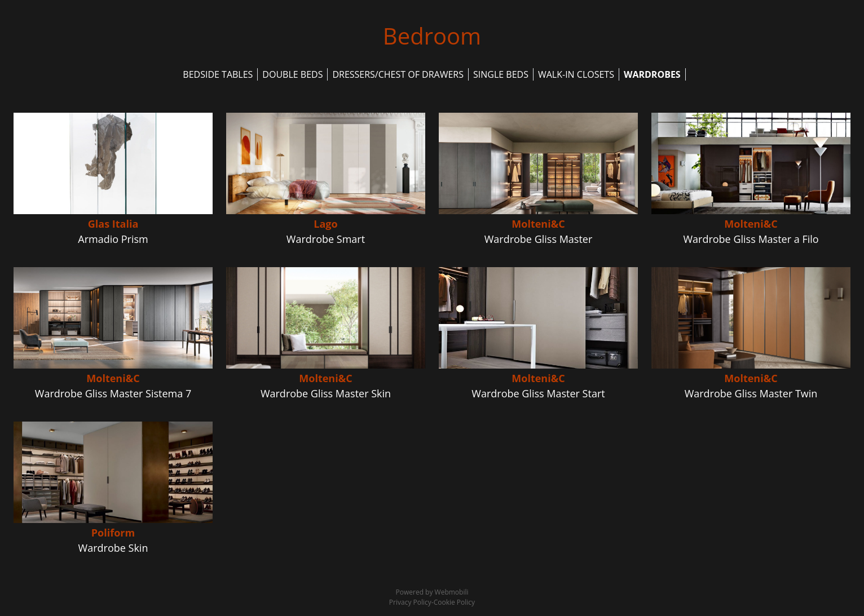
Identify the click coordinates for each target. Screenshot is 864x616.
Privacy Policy (410, 602)
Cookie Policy (454, 602)
